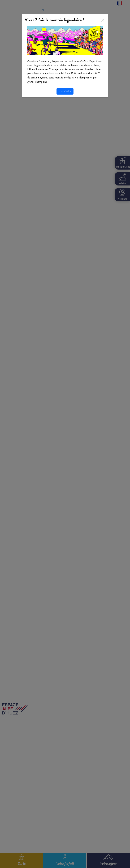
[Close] (103, 20)
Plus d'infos (65, 91)
